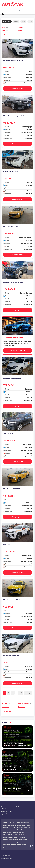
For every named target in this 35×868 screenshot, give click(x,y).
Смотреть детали (17, 88)
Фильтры (7, 21)
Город (31, 21)
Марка (16, 21)
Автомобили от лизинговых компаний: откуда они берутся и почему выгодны (16, 767)
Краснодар (5, 707)
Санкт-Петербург (24, 703)
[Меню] (3, 14)
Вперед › (28, 693)
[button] (6, 35)
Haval (20, 30)
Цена (23, 21)
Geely (4, 30)
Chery (20, 27)
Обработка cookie (7, 811)
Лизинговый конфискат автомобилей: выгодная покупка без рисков (17, 791)
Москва (4, 703)
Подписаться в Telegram (17, 350)
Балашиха (22, 707)
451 (21, 693)
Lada (3, 27)
